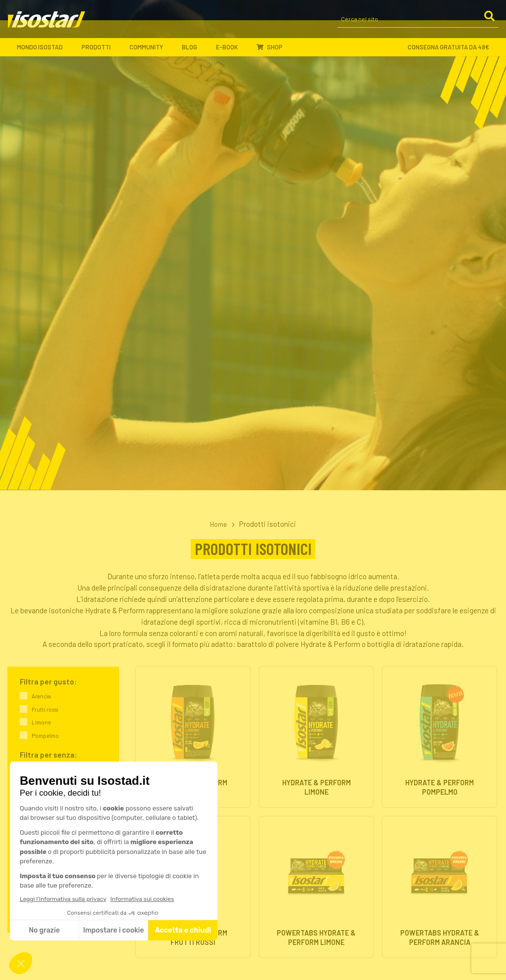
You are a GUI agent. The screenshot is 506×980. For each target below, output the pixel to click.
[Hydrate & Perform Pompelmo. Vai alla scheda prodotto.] (440, 737)
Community (150, 52)
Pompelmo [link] (45, 736)
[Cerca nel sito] (418, 23)
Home (218, 524)
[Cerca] (489, 22)
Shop (270, 51)
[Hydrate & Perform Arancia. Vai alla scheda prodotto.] (193, 737)
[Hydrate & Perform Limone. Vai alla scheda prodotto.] (316, 737)
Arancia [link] (41, 696)
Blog (194, 52)
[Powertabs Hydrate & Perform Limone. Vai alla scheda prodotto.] (316, 887)
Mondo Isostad (44, 52)
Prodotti (100, 52)
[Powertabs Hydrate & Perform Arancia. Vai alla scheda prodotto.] (440, 887)
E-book (232, 52)
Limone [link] (41, 722)
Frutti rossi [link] (45, 709)
